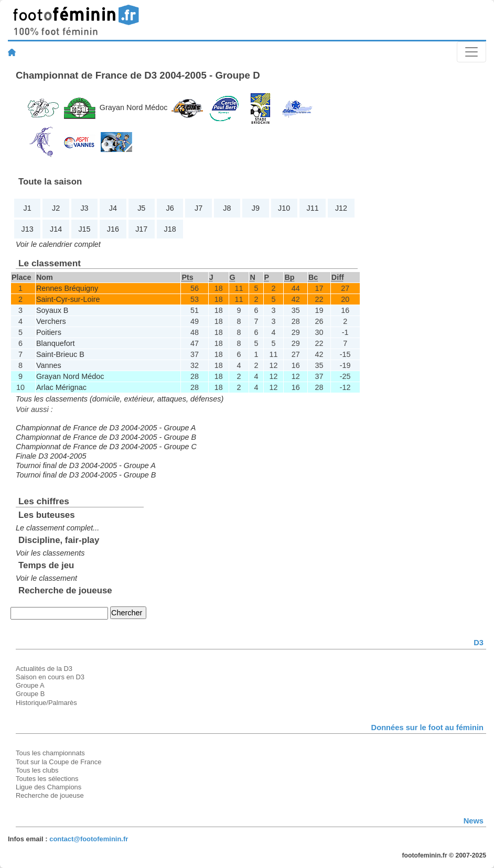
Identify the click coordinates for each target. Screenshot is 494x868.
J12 (341, 208)
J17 (141, 229)
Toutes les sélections (47, 779)
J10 (284, 208)
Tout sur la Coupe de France (58, 762)
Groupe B (30, 694)
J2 (56, 208)
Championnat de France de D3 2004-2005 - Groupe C (106, 447)
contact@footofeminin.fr (89, 839)
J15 (84, 229)
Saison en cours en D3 (50, 677)
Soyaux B (52, 310)
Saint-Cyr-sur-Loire (68, 299)
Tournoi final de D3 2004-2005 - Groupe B (86, 475)
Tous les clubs (37, 770)
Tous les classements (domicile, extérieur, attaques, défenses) (120, 399)
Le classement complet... (57, 528)
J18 (170, 229)
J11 (313, 208)
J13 (28, 229)
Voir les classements (50, 553)
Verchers (51, 321)
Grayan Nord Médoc (134, 107)
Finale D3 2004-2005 (51, 456)
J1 (28, 208)
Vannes (49, 365)
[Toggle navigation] (471, 52)
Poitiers (49, 332)
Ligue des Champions (49, 787)
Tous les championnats (50, 753)
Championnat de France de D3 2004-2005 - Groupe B (106, 437)
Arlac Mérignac (61, 387)
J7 (198, 208)
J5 (141, 208)
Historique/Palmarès (46, 703)
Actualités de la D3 (44, 669)
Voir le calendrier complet (58, 244)
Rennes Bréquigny (67, 288)
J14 (56, 229)
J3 (84, 208)
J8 (227, 208)
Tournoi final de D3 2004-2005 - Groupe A (86, 465)
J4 (113, 208)
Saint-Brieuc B (60, 354)
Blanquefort (56, 343)
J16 (113, 229)
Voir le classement (46, 578)
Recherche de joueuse (50, 795)
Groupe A (30, 685)
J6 (170, 208)
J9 (256, 208)
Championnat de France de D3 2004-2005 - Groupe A (106, 428)
